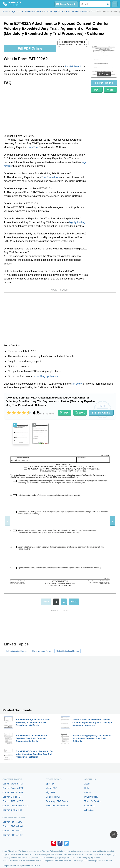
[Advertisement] (46, 111)
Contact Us (90, 806)
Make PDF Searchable (57, 806)
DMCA (88, 792)
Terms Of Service (93, 801)
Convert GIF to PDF (12, 797)
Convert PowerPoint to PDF (16, 806)
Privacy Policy (91, 797)
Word (110, 90)
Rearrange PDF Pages (57, 801)
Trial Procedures (51, 177)
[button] (112, 521)
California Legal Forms (42, 651)
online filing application (45, 376)
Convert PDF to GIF (12, 831)
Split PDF (50, 784)
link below (77, 384)
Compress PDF (53, 797)
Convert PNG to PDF (13, 792)
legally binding (77, 222)
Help (87, 788)
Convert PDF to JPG (12, 822)
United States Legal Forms (67, 651)
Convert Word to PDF (13, 784)
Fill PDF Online (30, 48)
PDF (97, 90)
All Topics (89, 810)
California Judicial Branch (16, 651)
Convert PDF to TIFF (13, 835)
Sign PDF (50, 792)
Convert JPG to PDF (12, 810)
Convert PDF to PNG (13, 826)
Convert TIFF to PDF (13, 801)
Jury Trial (33, 147)
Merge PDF (51, 788)
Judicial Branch (73, 67)
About (87, 784)
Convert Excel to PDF (13, 788)
